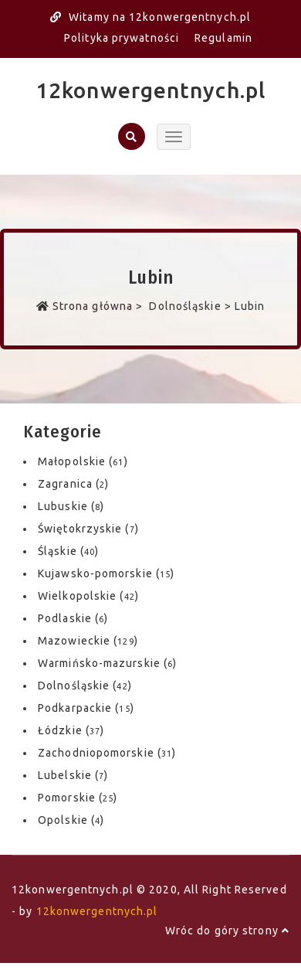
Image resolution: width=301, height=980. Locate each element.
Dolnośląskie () (85, 686)
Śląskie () (68, 551)
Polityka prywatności (122, 38)
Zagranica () (73, 484)
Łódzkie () (71, 730)
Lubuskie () (71, 506)
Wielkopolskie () (88, 596)
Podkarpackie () (86, 708)
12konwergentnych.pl (150, 90)
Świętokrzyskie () (88, 529)
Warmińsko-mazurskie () (107, 663)
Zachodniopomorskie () (107, 753)
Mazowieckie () (88, 641)
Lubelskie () (73, 775)
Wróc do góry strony (227, 931)
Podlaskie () (73, 618)
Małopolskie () (83, 461)
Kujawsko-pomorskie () (106, 573)
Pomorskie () (78, 798)
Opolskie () (71, 820)
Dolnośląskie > (190, 306)
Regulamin (223, 38)
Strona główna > (91, 306)
